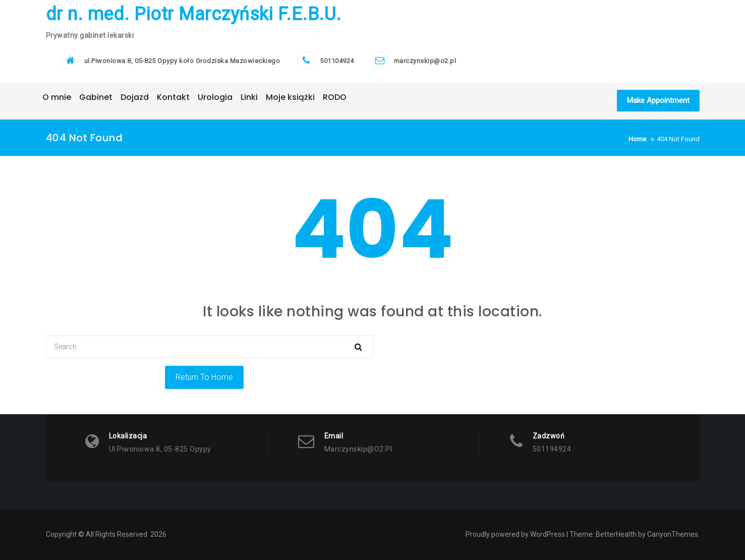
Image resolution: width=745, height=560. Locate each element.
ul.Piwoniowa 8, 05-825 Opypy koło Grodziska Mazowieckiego (182, 61)
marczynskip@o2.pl (425, 61)
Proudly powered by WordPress (515, 534)
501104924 (337, 61)
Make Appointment (658, 100)
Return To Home (204, 377)
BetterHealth (616, 534)
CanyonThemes (673, 534)
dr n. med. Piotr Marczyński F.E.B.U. (194, 14)
